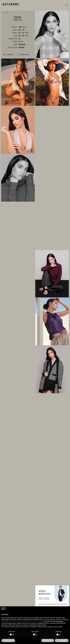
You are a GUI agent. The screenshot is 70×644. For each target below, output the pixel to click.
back (6, 12)
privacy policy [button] (5, 620)
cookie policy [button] (59, 621)
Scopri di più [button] (8, 640)
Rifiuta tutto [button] (48, 640)
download (24, 55)
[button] (67, 5)
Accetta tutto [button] (62, 640)
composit (8, 55)
